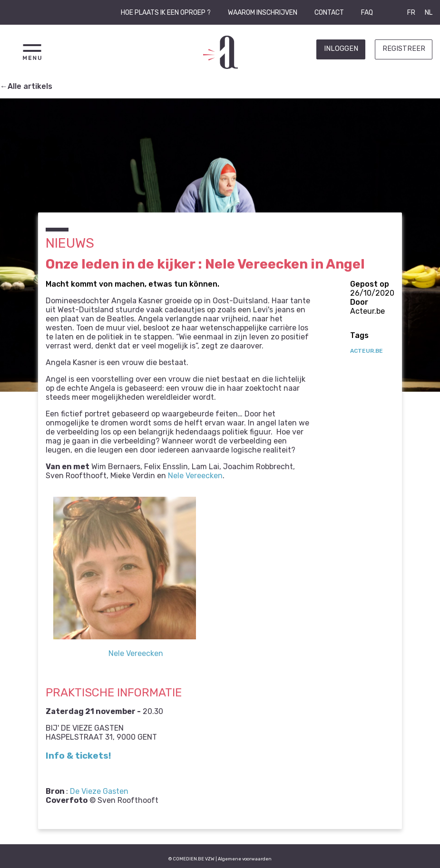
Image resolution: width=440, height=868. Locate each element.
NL (429, 13)
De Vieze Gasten (99, 791)
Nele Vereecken (195, 476)
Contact (329, 13)
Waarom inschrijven (263, 13)
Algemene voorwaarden (245, 859)
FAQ (367, 13)
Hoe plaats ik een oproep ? (166, 13)
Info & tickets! (78, 756)
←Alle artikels (26, 86)
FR (411, 13)
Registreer (404, 49)
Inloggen (341, 49)
